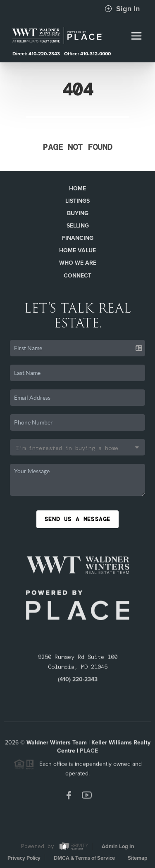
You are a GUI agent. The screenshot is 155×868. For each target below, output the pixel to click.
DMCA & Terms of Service (84, 858)
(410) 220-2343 (78, 681)
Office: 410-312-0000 (87, 54)
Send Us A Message (78, 519)
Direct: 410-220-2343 (36, 54)
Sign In (122, 9)
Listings (77, 201)
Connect (77, 276)
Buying (78, 213)
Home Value (77, 250)
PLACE (89, 752)
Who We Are (78, 263)
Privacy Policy (24, 858)
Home (77, 189)
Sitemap (138, 858)
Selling (78, 226)
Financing (78, 238)
